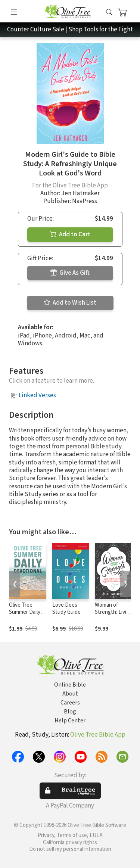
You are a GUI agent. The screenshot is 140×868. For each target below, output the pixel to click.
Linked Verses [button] (37, 395)
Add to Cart (70, 234)
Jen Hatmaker (80, 193)
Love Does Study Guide (66, 609)
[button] (109, 13)
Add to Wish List (70, 303)
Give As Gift (70, 273)
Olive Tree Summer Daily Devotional (25, 612)
